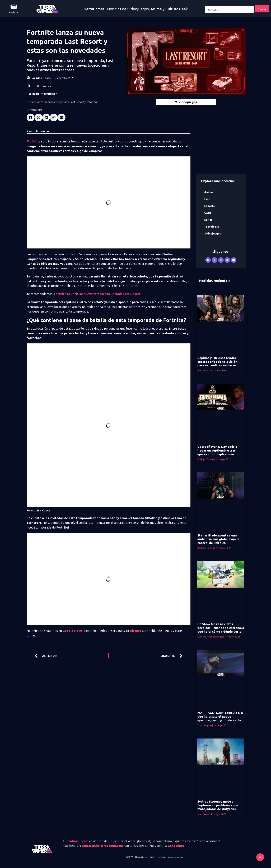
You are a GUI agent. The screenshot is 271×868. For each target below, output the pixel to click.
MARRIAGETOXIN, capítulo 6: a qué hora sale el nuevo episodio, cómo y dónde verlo (220, 716)
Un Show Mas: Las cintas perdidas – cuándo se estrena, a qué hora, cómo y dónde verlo (221, 627)
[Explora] (14, 7)
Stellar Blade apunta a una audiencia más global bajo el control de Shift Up (218, 539)
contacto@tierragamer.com (102, 845)
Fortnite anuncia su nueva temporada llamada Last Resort (97, 294)
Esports (209, 206)
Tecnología (212, 226)
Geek (208, 213)
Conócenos (176, 845)
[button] (31, 118)
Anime (209, 192)
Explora (14, 12)
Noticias (50, 93)
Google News (73, 630)
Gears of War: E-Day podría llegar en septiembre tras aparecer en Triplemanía (217, 450)
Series (208, 220)
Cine (207, 199)
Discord (135, 630)
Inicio (34, 93)
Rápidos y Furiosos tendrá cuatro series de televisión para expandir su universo (217, 361)
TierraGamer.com (76, 841)
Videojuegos (188, 102)
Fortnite (32, 141)
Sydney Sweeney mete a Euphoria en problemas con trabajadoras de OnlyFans (218, 805)
